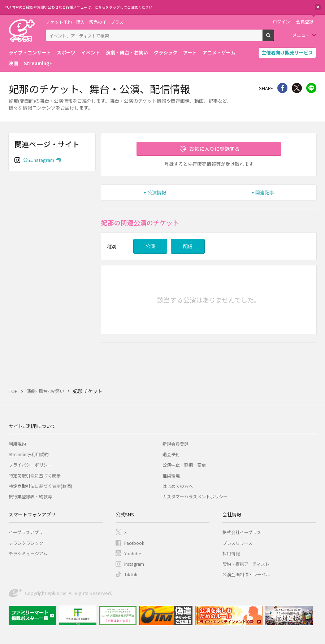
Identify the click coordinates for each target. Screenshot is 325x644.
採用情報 (231, 553)
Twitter (297, 88)
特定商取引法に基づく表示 (35, 475)
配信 (188, 246)
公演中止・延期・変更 (184, 465)
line (311, 88)
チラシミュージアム (28, 553)
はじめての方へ (178, 486)
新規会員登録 (175, 444)
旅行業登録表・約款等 (30, 496)
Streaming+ (38, 63)
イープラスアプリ (26, 532)
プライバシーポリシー (30, 465)
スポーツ (66, 52)
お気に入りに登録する (214, 149)
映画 (13, 63)
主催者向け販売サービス (287, 52)
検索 (274, 38)
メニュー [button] (301, 35)
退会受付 (171, 454)
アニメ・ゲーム (219, 52)
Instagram (134, 564)
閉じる (318, 7)
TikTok (131, 574)
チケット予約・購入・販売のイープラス (85, 22)
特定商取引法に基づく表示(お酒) (40, 486)
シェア (282, 88)
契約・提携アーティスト (246, 564)
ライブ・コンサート (30, 52)
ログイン (281, 22)
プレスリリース (237, 543)
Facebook (134, 543)
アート (190, 52)
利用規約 (17, 444)
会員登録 (305, 22)
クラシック (166, 52)
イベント (91, 52)
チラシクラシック (26, 543)
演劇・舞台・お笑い (127, 52)
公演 (150, 246)
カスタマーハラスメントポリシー (195, 496)
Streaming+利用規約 (29, 454)
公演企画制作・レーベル (246, 574)
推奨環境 (171, 475)
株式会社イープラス (242, 532)
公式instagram (39, 160)
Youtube (133, 553)
